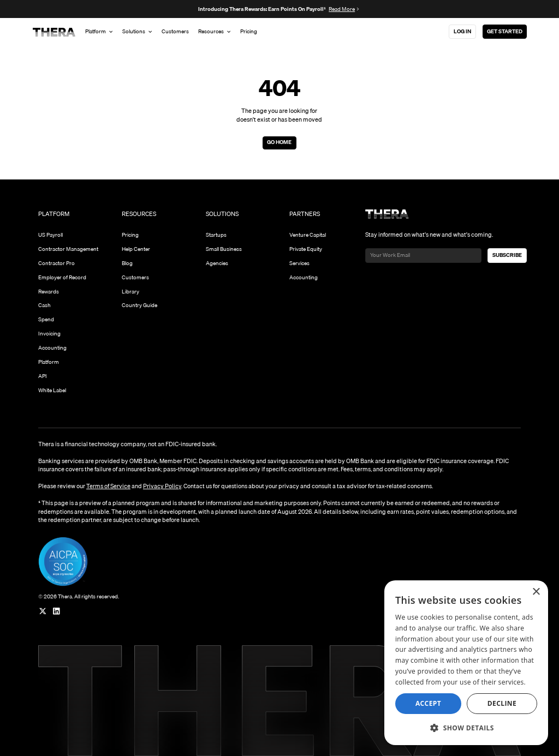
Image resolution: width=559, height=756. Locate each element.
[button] (466, 728)
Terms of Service (108, 486)
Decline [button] (502, 703)
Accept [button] (428, 703)
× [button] (536, 592)
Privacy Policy (162, 486)
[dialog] (466, 663)
